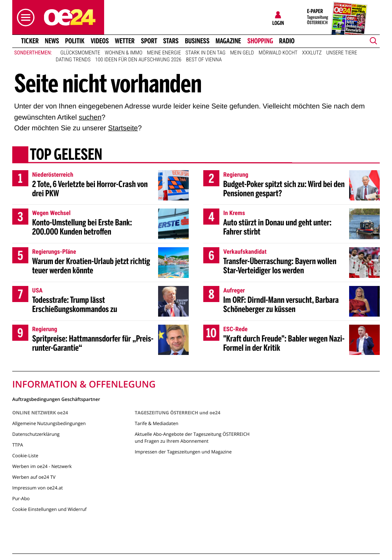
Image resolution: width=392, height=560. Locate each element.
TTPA (18, 445)
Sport (149, 41)
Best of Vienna (204, 60)
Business (197, 41)
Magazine (228, 41)
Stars (171, 41)
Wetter (125, 41)
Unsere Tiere (342, 53)
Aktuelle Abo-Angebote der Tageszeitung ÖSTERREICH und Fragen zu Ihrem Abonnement (192, 438)
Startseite (123, 128)
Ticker (30, 41)
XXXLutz (312, 53)
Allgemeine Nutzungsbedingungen (49, 423)
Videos (100, 41)
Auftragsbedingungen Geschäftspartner (56, 399)
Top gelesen (66, 155)
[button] (24, 17)
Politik (75, 41)
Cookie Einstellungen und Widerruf (49, 509)
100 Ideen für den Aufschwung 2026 (138, 60)
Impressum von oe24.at (38, 488)
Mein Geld (242, 53)
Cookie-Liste (25, 456)
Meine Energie (164, 53)
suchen (90, 117)
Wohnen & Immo (124, 53)
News (52, 41)
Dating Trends (73, 60)
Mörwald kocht (278, 53)
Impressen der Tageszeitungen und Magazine (183, 452)
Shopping (260, 41)
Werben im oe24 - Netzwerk (42, 466)
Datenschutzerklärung (36, 434)
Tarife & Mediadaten (157, 423)
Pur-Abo (21, 498)
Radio (287, 41)
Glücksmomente (80, 53)
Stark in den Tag (206, 53)
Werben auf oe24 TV (34, 477)
